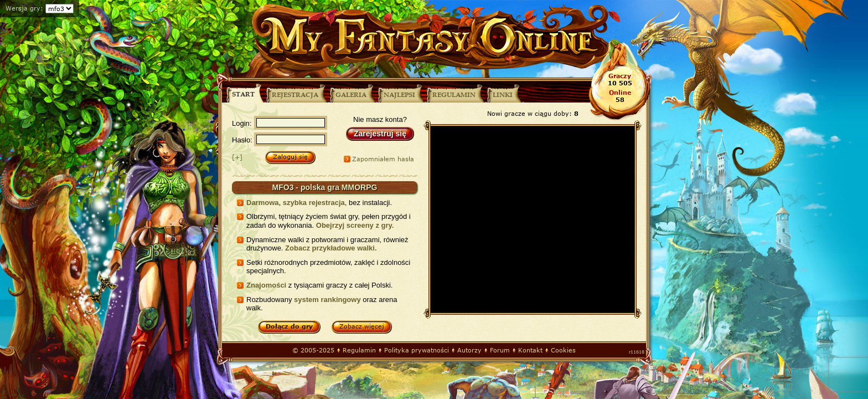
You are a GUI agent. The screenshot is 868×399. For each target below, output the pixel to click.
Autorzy (469, 350)
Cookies (563, 350)
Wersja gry (23, 8)
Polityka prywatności (417, 350)
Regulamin (359, 350)
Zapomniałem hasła (383, 159)
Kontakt (530, 350)
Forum (500, 350)
